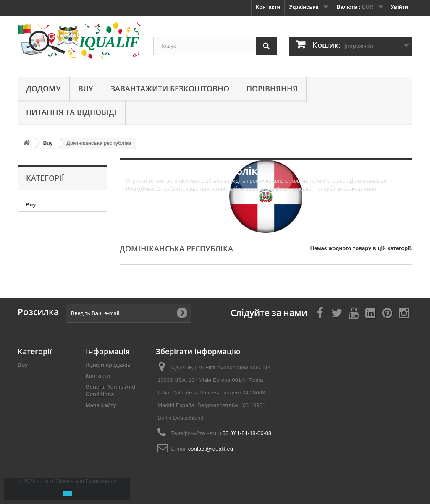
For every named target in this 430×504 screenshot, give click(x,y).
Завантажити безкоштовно (170, 89)
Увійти (399, 7)
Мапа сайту (101, 405)
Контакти (268, 7)
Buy (86, 89)
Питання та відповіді (71, 112)
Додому (43, 89)
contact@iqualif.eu (211, 449)
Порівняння (272, 89)
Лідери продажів (108, 365)
